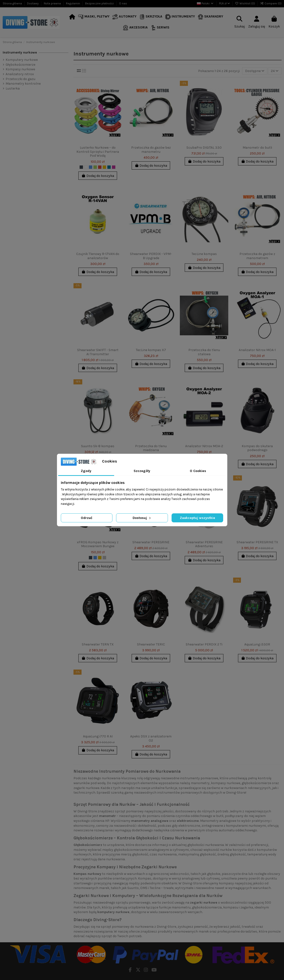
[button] (94, 17)
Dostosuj (142, 518)
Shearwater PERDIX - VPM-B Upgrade (151, 256)
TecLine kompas (204, 254)
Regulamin (73, 3)
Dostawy (33, 3)
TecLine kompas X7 (151, 350)
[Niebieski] (91, 167)
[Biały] (86, 167)
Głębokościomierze (20, 65)
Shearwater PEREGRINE (151, 542)
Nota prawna (53, 3)
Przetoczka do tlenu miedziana (151, 448)
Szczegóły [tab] (142, 471)
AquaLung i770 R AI (98, 736)
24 (275, 71)
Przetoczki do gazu (20, 79)
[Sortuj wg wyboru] (255, 71)
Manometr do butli (257, 148)
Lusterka (13, 88)
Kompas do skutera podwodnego (257, 448)
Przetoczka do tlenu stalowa (204, 352)
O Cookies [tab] (198, 471)
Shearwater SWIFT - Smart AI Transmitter (98, 352)
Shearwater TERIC (151, 644)
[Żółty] (104, 167)
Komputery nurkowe (22, 60)
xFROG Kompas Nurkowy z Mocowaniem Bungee (98, 544)
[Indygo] (109, 167)
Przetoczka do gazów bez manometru (151, 150)
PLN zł (224, 3)
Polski (205, 3)
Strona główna (13, 3)
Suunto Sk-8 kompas (98, 446)
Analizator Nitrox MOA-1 (257, 350)
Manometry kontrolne (23, 84)
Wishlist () (245, 3)
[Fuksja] (114, 167)
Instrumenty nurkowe (20, 52)
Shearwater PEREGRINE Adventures (204, 544)
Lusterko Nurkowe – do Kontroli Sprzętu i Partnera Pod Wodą (98, 152)
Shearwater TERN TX (98, 644)
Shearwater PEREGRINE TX (257, 542)
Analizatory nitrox (20, 74)
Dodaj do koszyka (98, 176)
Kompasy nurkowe (20, 69)
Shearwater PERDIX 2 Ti (204, 644)
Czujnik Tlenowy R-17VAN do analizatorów (98, 256)
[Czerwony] (100, 167)
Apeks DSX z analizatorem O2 (151, 738)
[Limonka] (95, 167)
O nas (123, 3)
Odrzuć (87, 518)
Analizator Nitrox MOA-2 (204, 446)
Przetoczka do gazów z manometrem (257, 256)
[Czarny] (81, 167)
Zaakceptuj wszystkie (197, 518)
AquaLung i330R (257, 644)
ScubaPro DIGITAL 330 (204, 148)
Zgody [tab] (86, 471)
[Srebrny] (104, 558)
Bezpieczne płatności (100, 3)
